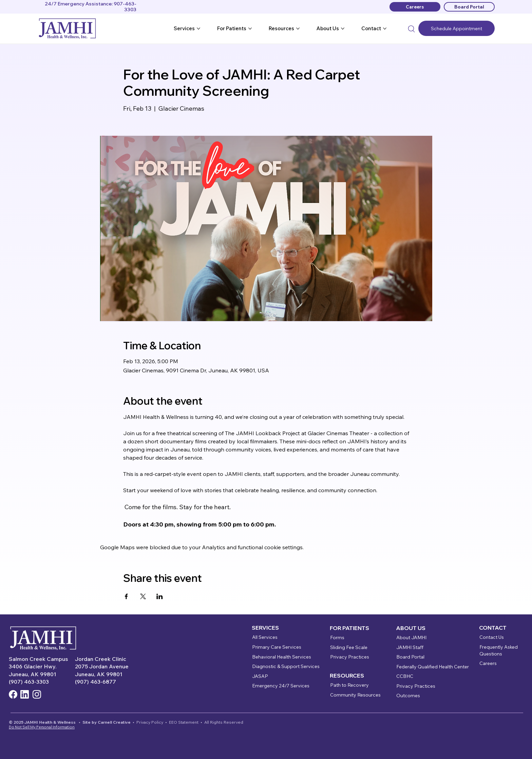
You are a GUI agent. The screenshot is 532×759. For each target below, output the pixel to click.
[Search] (411, 29)
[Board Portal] (469, 7)
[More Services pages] (198, 29)
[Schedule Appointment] (457, 28)
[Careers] (415, 7)
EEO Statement (184, 722)
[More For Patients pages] (250, 29)
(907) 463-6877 (96, 682)
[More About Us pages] (343, 29)
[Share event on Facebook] (126, 596)
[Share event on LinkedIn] (160, 596)
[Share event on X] (143, 596)
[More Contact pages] (385, 29)
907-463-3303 (125, 7)
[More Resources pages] (298, 29)
